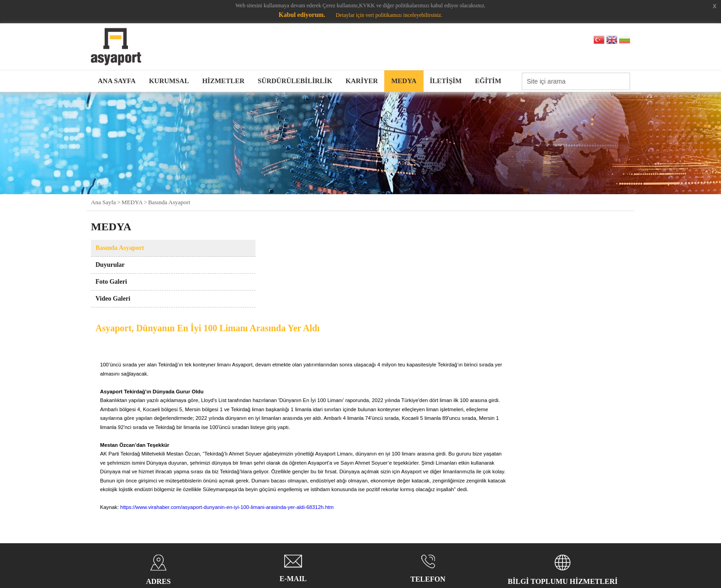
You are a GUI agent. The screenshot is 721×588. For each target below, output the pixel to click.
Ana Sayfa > (106, 202)
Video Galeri (113, 299)
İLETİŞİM (446, 81)
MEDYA (404, 81)
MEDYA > (134, 202)
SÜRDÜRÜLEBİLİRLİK (295, 81)
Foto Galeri (111, 282)
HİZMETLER (223, 81)
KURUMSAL (169, 81)
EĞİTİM (488, 81)
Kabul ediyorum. (302, 15)
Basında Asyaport (169, 202)
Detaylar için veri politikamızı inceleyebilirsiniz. (389, 15)
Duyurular (110, 265)
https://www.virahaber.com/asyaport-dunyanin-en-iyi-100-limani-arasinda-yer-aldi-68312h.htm (353, 415)
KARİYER (362, 81)
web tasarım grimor (598, 548)
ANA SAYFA (117, 81)
